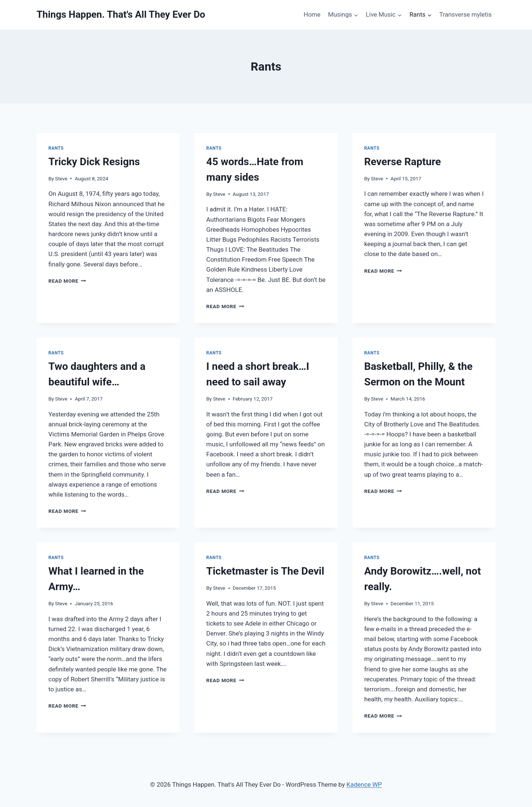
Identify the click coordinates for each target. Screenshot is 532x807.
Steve (61, 178)
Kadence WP (364, 784)
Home (312, 14)
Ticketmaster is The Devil (265, 571)
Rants (56, 148)
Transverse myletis (465, 14)
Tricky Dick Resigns (94, 162)
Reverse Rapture (403, 162)
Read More (67, 281)
